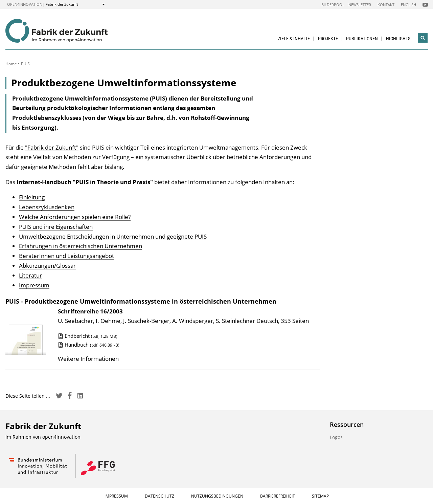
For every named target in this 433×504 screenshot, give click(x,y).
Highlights (398, 39)
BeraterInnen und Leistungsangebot (66, 256)
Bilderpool (333, 5)
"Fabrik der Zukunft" (52, 147)
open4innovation (25, 4)
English (408, 5)
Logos (336, 437)
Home (11, 64)
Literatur (30, 275)
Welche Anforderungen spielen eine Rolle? (75, 217)
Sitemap (320, 496)
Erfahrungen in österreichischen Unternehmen (81, 246)
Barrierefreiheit (278, 496)
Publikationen (362, 39)
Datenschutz (159, 496)
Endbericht (88, 336)
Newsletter (360, 5)
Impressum (34, 285)
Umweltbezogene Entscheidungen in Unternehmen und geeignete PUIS (113, 236)
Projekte (328, 39)
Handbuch (89, 345)
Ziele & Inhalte (294, 39)
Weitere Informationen (88, 359)
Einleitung (32, 197)
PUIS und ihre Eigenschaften (56, 227)
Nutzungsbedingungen (217, 496)
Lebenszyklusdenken (47, 207)
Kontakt (386, 5)
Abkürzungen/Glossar (47, 266)
